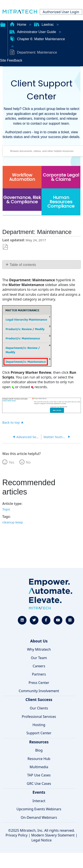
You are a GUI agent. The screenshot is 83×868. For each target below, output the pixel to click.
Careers (39, 666)
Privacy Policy (17, 835)
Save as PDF (5, 247)
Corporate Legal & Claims (61, 177)
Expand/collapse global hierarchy (3, 24)
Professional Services (39, 717)
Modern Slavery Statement (53, 835)
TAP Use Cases (39, 775)
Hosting (39, 725)
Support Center (39, 733)
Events (39, 792)
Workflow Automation (22, 177)
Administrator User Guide (33, 32)
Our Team (39, 658)
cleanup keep (12, 522)
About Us (39, 641)
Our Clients (39, 708)
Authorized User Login (61, 12)
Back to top (11, 422)
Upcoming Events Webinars (39, 809)
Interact (39, 801)
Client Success (39, 699)
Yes (11, 462)
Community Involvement (39, 691)
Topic (6, 509)
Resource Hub (39, 759)
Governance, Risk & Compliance (22, 200)
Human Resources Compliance (61, 202)
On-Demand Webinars (39, 817)
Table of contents (23, 265)
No (28, 462)
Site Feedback (11, 60)
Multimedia (39, 767)
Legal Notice (42, 840)
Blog (39, 750)
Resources (39, 742)
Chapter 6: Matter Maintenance (37, 39)
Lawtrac (44, 25)
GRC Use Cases (39, 784)
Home (18, 25)
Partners (39, 674)
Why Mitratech (39, 649)
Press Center (39, 683)
